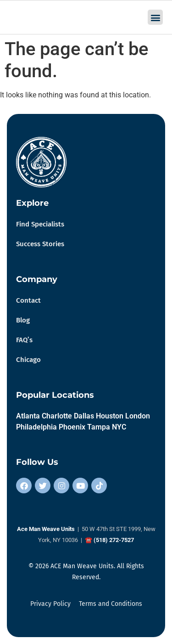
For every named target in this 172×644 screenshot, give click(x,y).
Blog (23, 320)
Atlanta (28, 416)
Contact (28, 300)
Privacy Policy (50, 604)
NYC (119, 427)
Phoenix (72, 427)
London (138, 416)
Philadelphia (36, 427)
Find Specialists (40, 224)
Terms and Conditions (111, 604)
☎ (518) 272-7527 (109, 540)
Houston (110, 416)
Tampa (99, 427)
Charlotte (57, 416)
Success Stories (40, 244)
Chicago (28, 360)
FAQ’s (24, 340)
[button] (155, 17)
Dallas (84, 416)
